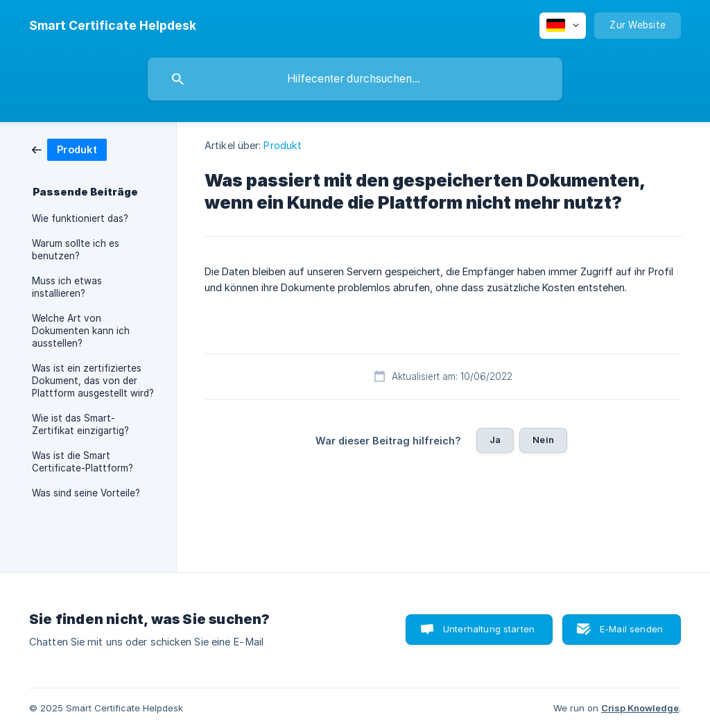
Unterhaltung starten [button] (489, 629)
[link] (69, 149)
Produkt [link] (283, 145)
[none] (113, 26)
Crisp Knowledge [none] (640, 708)
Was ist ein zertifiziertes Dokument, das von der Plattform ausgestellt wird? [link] (93, 381)
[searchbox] (355, 79)
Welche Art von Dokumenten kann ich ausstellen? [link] (81, 331)
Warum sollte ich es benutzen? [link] (76, 250)
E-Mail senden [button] (631, 629)
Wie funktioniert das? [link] (80, 218)
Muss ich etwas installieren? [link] (67, 287)
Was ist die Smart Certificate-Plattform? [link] (83, 462)
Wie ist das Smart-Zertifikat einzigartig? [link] (80, 424)
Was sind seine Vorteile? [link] (86, 493)
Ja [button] (495, 440)
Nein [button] (543, 440)
